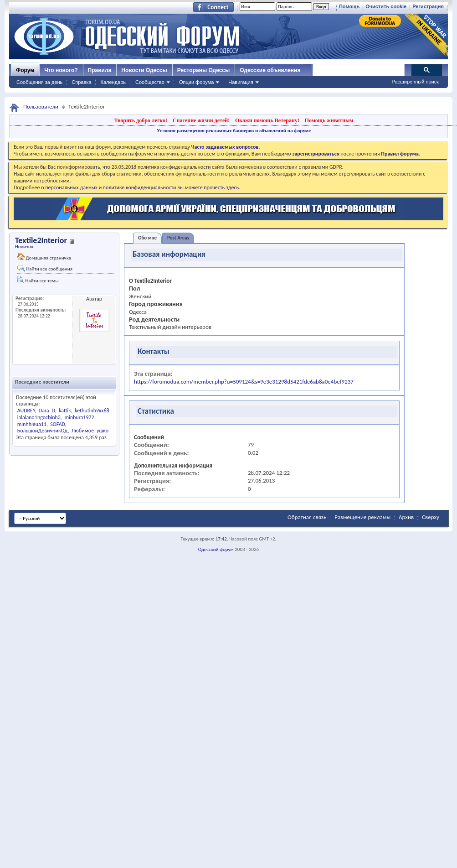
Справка (81, 82)
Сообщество (150, 82)
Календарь (113, 82)
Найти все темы (38, 280)
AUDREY (26, 411)
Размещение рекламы (362, 517)
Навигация (241, 82)
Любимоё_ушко (90, 431)
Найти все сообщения (45, 269)
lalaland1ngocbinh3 (39, 417)
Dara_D (47, 411)
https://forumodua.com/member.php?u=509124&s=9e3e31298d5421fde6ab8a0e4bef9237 (244, 382)
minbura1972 (79, 417)
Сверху (431, 517)
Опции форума (196, 82)
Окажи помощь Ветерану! (267, 120)
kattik (65, 411)
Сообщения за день (39, 82)
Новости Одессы (144, 70)
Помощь (349, 6)
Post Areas (178, 238)
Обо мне (147, 238)
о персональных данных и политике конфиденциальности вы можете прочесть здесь (140, 187)
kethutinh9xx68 (92, 411)
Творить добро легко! (141, 120)
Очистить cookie (386, 6)
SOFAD (57, 424)
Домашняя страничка (44, 257)
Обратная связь (307, 517)
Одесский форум (216, 549)
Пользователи (41, 107)
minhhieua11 (32, 424)
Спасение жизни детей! (201, 120)
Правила (100, 70)
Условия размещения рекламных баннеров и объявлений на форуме (234, 130)
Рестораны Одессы (204, 70)
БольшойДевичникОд (43, 431)
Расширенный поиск (415, 82)
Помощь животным (329, 120)
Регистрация (428, 6)
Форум (25, 70)
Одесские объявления (270, 70)
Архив (406, 517)
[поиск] (358, 70)
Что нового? (61, 70)
